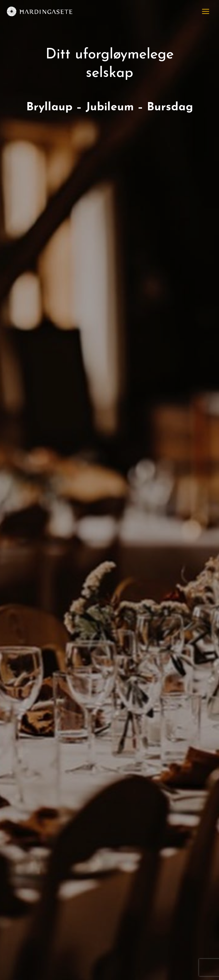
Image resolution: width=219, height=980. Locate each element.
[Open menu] (205, 11)
